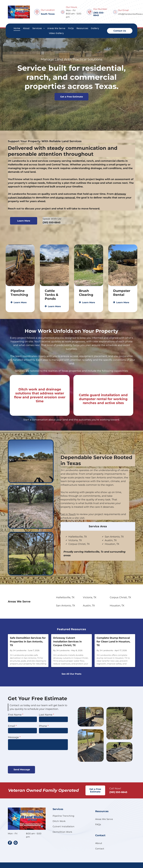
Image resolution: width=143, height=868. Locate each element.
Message (13, 737)
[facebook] (10, 843)
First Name (15, 715)
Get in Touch (68, 514)
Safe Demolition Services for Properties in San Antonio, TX (28, 642)
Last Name (46, 715)
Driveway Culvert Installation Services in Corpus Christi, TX (67, 642)
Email (12, 726)
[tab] (98, 546)
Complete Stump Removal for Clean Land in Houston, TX (113, 642)
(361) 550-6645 (52, 236)
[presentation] (29, 758)
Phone (43, 726)
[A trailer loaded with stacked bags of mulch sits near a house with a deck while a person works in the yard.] (118, 717)
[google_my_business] (16, 843)
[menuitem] (17, 28)
